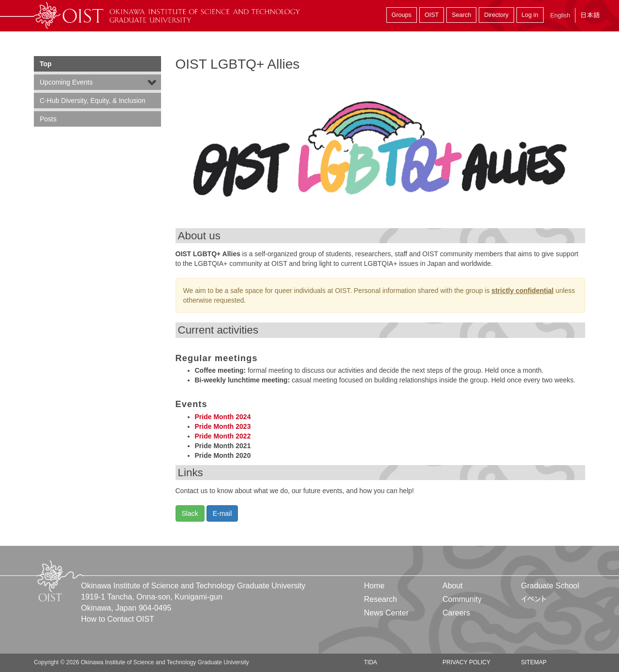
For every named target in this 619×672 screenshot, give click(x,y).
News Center (386, 613)
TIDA (371, 662)
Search (461, 15)
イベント (534, 599)
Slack (190, 513)
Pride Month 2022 (223, 436)
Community (462, 599)
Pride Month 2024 (223, 417)
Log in (530, 15)
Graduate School (550, 586)
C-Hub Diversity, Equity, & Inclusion (93, 101)
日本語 (590, 15)
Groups (402, 15)
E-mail (222, 513)
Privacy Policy (466, 662)
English (560, 15)
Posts (48, 119)
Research (381, 599)
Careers (456, 613)
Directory (496, 15)
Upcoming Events (66, 82)
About (453, 586)
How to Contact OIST (118, 619)
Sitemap (534, 662)
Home (375, 586)
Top (46, 64)
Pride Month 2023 (223, 426)
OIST (432, 15)
